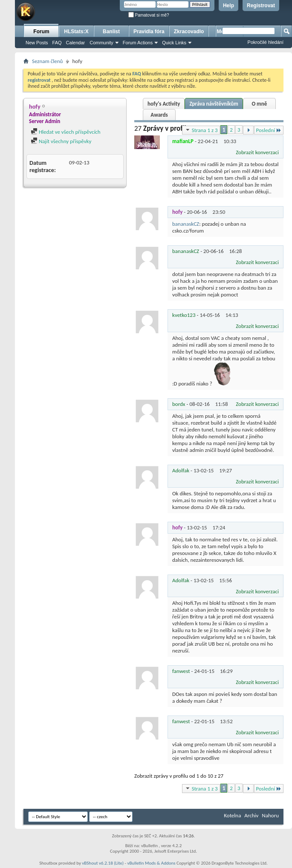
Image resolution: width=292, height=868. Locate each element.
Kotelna (232, 815)
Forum (41, 32)
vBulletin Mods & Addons (151, 863)
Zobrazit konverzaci (257, 152)
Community (101, 43)
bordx (179, 404)
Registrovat (261, 6)
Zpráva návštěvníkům (214, 104)
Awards (159, 115)
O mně (259, 104)
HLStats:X (76, 32)
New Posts (37, 43)
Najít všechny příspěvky (61, 141)
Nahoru (270, 815)
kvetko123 (184, 315)
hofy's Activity (164, 104)
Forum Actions (138, 43)
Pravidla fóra (149, 32)
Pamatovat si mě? (149, 15)
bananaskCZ (186, 224)
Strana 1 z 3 (201, 130)
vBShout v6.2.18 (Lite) (103, 863)
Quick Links (174, 43)
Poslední (269, 130)
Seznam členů (47, 61)
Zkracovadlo (189, 32)
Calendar (76, 43)
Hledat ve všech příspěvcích (66, 132)
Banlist (111, 32)
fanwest (181, 671)
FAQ (57, 43)
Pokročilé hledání (266, 42)
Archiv (251, 815)
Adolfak (181, 470)
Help (228, 6)
